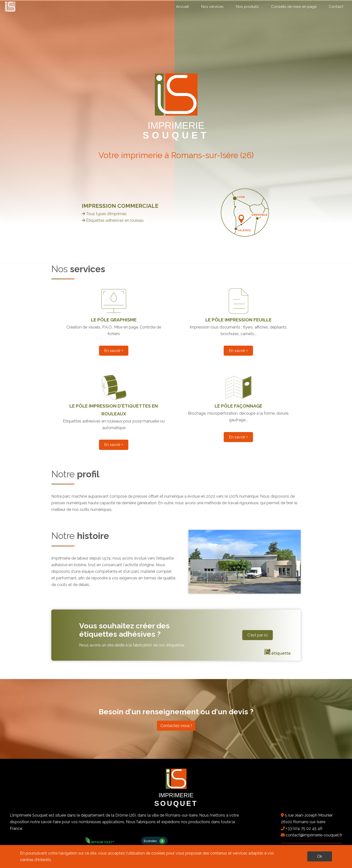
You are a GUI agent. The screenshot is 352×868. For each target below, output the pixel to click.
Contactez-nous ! (176, 726)
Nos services (212, 7)
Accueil (182, 7)
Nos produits (247, 7)
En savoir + (114, 351)
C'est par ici (258, 635)
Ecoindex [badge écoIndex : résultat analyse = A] (154, 841)
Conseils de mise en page (294, 7)
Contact (336, 7)
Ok (320, 856)
